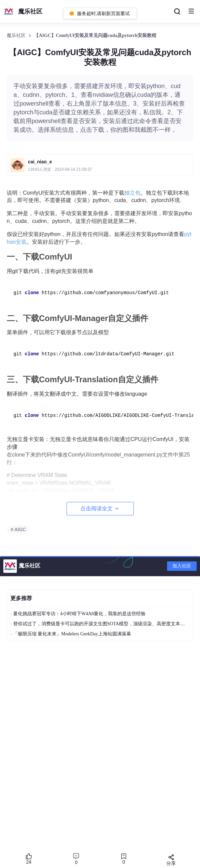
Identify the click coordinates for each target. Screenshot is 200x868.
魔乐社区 (17, 35)
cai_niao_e (40, 162)
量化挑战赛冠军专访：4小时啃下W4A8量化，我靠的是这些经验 (79, 614)
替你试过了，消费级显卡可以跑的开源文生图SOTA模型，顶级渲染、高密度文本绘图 (101, 624)
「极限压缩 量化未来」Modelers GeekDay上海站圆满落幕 (72, 634)
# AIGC (18, 529)
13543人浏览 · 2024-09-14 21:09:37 (60, 169)
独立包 (132, 193)
